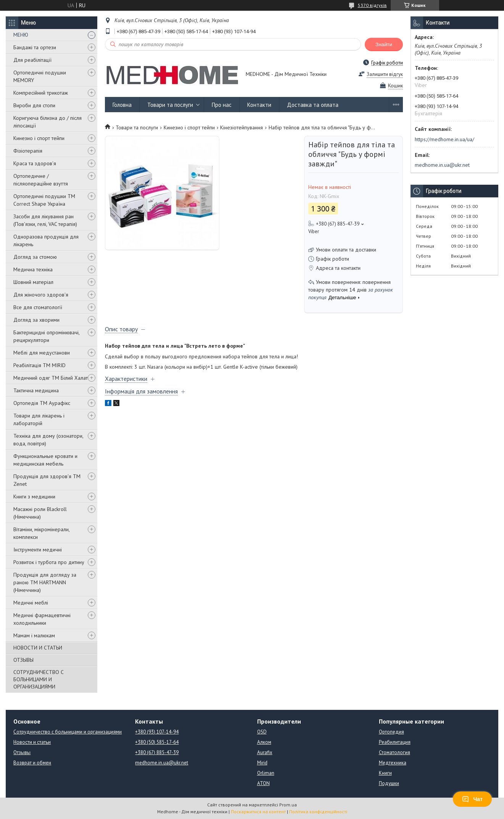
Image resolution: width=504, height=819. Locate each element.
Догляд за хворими (36, 320)
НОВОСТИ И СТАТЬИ (38, 648)
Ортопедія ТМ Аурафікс (42, 403)
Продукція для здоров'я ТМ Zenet (47, 480)
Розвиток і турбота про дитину (49, 562)
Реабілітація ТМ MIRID (39, 365)
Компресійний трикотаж (41, 93)
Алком (264, 742)
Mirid (262, 763)
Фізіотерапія (28, 151)
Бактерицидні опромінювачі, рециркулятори (46, 336)
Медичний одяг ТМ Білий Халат (51, 378)
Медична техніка (33, 269)
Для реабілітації (32, 60)
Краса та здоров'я (35, 163)
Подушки (389, 783)
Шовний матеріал (33, 282)
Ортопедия (391, 732)
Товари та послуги (170, 105)
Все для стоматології (38, 307)
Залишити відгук (385, 74)
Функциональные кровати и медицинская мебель (45, 460)
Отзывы (22, 752)
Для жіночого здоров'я (41, 295)
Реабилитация (395, 742)
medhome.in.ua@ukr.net (442, 165)
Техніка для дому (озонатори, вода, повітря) (48, 440)
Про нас (222, 105)
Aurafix (265, 752)
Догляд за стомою (35, 257)
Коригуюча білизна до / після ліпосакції (48, 122)
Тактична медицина (36, 390)
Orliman (266, 773)
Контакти (259, 105)
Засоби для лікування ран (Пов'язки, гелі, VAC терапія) (45, 220)
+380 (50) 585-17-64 (157, 742)
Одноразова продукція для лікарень (46, 240)
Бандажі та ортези (35, 47)
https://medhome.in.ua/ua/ (444, 139)
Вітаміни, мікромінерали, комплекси (41, 533)
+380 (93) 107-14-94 (157, 732)
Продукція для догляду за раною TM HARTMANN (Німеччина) (45, 582)
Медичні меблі (31, 603)
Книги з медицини (34, 497)
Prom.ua (288, 805)
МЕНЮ (21, 35)
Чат (472, 799)
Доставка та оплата (313, 105)
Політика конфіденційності (318, 812)
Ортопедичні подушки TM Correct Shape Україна (44, 200)
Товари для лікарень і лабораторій (39, 419)
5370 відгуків (372, 5)
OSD (262, 732)
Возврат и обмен (32, 763)
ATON (263, 783)
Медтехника (393, 763)
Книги (385, 773)
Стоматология (395, 752)
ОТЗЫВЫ (23, 660)
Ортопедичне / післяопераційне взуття (41, 180)
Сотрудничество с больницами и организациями (68, 732)
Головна (122, 105)
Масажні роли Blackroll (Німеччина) (40, 513)
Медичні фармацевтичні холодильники (42, 619)
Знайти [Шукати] (384, 44)
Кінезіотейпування (242, 127)
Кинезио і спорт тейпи (39, 138)
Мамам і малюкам (34, 635)
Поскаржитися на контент (258, 812)
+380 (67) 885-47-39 (157, 752)
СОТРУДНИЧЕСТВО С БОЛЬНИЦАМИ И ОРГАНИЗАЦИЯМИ (39, 679)
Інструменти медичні (38, 550)
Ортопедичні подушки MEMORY (40, 76)
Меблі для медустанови (42, 353)
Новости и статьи (32, 742)
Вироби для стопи (34, 105)
